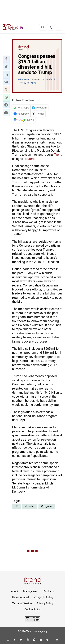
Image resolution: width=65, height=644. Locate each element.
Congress (47, 506)
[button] (6, 59)
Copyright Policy (44, 598)
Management (31, 591)
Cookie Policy (32, 610)
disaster (30, 506)
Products (49, 591)
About (15, 591)
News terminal (21, 598)
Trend (58, 155)
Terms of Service (22, 603)
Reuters (29, 159)
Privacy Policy (45, 603)
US (17, 506)
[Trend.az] (13, 27)
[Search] (43, 27)
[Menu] (59, 27)
